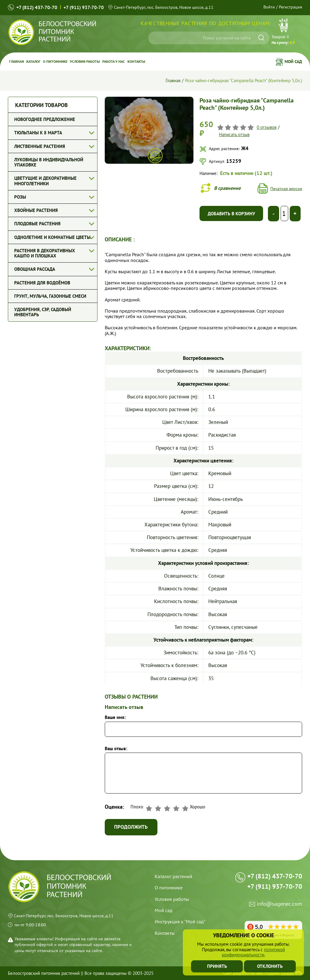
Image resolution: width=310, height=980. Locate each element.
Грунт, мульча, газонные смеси (50, 296)
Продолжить (131, 827)
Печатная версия (286, 189)
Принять (217, 966)
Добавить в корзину (231, 214)
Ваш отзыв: (116, 748)
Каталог (33, 61)
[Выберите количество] (284, 213)
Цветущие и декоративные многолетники (45, 181)
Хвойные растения (36, 210)
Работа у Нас (114, 61)
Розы (20, 197)
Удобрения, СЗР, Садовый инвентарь (43, 312)
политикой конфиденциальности (254, 952)
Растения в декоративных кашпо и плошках (45, 253)
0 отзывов (267, 127)
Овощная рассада (35, 269)
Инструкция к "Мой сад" (180, 922)
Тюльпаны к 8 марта (38, 133)
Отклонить (270, 966)
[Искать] (261, 38)
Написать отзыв (234, 134)
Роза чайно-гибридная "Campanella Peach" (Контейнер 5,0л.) (244, 81)
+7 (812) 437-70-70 (37, 7)
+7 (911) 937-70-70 (84, 7)
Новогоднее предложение (45, 119)
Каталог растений (173, 876)
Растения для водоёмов (42, 283)
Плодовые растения (37, 224)
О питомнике (55, 61)
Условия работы (85, 61)
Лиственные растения (40, 146)
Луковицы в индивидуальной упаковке (49, 162)
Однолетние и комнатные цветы (52, 237)
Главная (16, 61)
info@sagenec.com (279, 905)
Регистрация (290, 7)
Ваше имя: (115, 717)
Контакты (136, 61)
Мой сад (293, 62)
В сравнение (227, 188)
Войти (269, 7)
